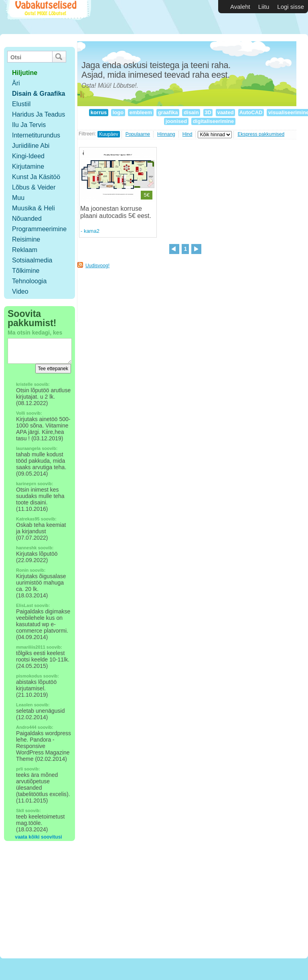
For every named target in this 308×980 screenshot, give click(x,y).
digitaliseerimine (213, 121)
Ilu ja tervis (29, 125)
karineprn (26, 484)
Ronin (22, 570)
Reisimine (26, 239)
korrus (99, 112)
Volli (20, 413)
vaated (225, 112)
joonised (176, 121)
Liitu (264, 7)
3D (208, 112)
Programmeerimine (39, 229)
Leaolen (24, 705)
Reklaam (25, 250)
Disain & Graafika (39, 94)
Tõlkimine (26, 271)
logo (118, 112)
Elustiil (21, 104)
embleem (141, 112)
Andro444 (26, 727)
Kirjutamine (28, 166)
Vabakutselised (48, 17)
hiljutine (25, 73)
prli (19, 769)
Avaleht (240, 7)
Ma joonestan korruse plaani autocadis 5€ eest (115, 212)
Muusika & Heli (33, 208)
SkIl (20, 811)
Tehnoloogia (29, 281)
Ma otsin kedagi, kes (35, 333)
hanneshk (26, 548)
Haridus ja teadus (38, 114)
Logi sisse (291, 7)
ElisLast (24, 605)
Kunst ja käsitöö (36, 177)
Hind (187, 134)
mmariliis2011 (31, 647)
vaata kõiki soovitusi (38, 837)
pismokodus (29, 676)
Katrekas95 (28, 519)
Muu (18, 198)
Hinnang (166, 134)
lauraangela (28, 448)
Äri (16, 83)
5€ (146, 195)
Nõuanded (27, 219)
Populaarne (138, 134)
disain (191, 112)
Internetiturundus (36, 135)
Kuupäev (108, 134)
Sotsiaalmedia (32, 260)
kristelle (24, 384)
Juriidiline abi (31, 146)
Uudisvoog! (97, 266)
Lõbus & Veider (34, 187)
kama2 (92, 231)
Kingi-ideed (28, 156)
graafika (168, 112)
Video (20, 291)
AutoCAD (251, 112)
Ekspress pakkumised (261, 134)
